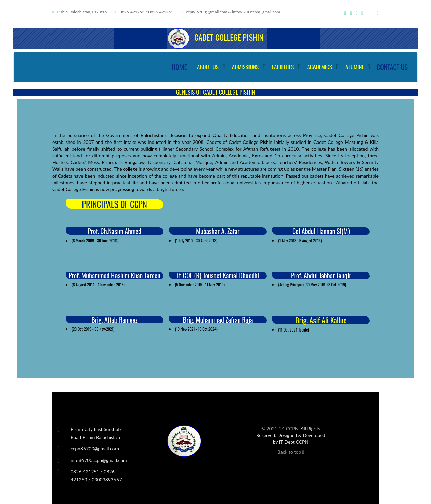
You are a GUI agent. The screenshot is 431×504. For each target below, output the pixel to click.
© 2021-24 (274, 428)
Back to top (291, 452)
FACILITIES (283, 67)
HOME (179, 67)
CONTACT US (392, 67)
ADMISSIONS (245, 67)
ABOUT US (208, 67)
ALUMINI (354, 67)
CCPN (292, 428)
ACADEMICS (320, 67)
